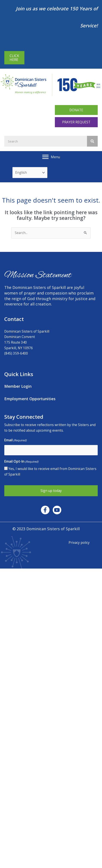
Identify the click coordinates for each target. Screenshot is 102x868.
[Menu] (51, 157)
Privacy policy (79, 542)
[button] (76, 110)
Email (15, 440)
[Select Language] (30, 173)
